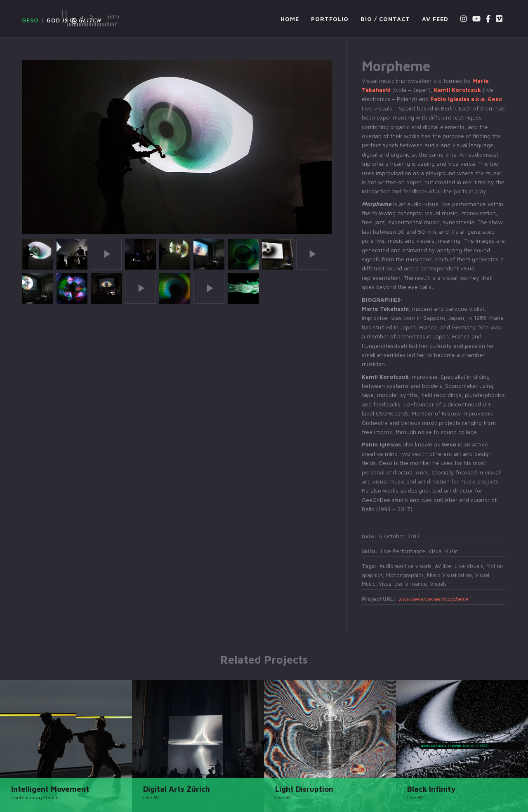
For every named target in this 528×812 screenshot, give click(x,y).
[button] (38, 253)
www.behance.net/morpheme (433, 599)
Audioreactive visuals (405, 566)
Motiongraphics (405, 575)
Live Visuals (469, 566)
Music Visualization (449, 575)
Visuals (438, 584)
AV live (443, 566)
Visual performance (403, 584)
